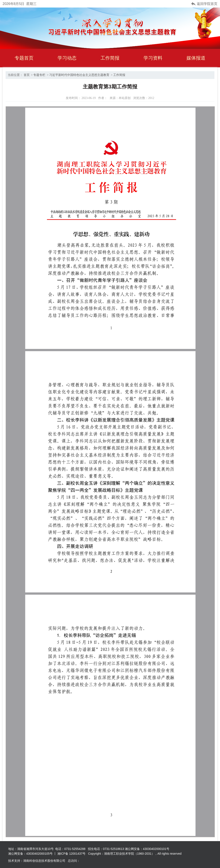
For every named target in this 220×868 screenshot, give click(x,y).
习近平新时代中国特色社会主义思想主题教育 (79, 75)
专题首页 (24, 58)
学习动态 (67, 58)
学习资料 (153, 58)
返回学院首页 (207, 4)
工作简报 (110, 58)
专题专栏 (39, 75)
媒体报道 (196, 58)
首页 (27, 75)
